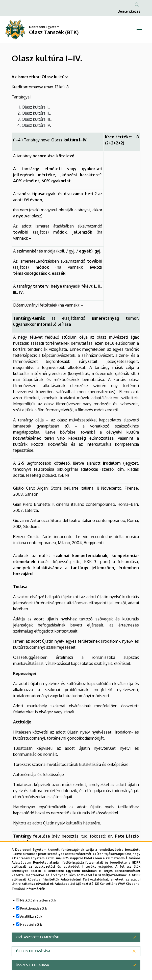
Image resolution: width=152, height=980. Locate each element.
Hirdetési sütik (31, 938)
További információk (28, 903)
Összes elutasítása (33, 965)
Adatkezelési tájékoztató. (74, 897)
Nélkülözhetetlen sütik (38, 914)
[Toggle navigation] (139, 30)
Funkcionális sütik (34, 922)
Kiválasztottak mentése (37, 951)
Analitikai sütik (31, 930)
